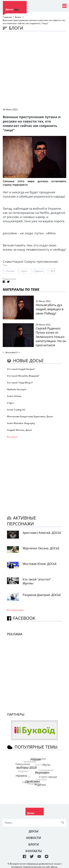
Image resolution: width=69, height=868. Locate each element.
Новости (34, 838)
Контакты (34, 851)
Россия (10, 271)
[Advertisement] (34, 69)
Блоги (18, 17)
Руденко (39, 271)
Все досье (12, 437)
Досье (34, 831)
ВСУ (53, 271)
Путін (24, 271)
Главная (7, 17)
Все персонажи (15, 610)
